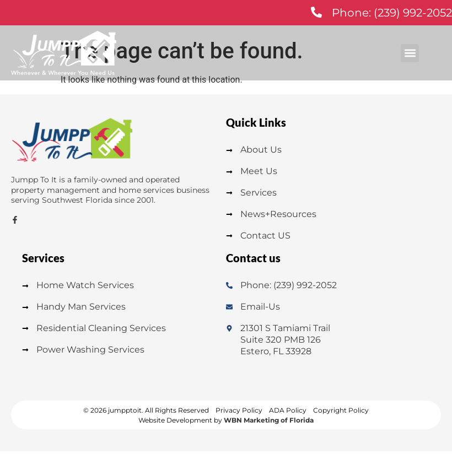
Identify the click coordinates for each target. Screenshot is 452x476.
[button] (410, 53)
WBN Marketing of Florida (269, 420)
